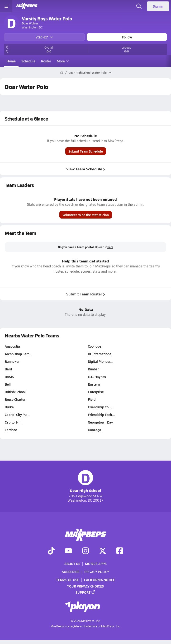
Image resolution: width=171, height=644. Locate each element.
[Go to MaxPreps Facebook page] (120, 551)
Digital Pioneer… (101, 361)
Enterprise (96, 392)
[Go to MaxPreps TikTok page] (51, 551)
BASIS (9, 377)
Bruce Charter (15, 399)
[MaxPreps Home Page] (62, 73)
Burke (9, 407)
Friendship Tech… (101, 415)
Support (85, 592)
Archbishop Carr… (18, 354)
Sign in (158, 6)
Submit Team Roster (86, 294)
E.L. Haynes (97, 377)
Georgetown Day (100, 422)
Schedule (28, 61)
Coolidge (95, 346)
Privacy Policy (97, 572)
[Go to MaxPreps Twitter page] (103, 551)
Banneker (12, 361)
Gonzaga (95, 430)
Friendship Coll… (101, 407)
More (62, 61)
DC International (100, 354)
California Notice (100, 580)
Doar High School (85, 482)
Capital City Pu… (17, 415)
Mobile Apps (96, 564)
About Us (72, 564)
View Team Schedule (86, 169)
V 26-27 (44, 37)
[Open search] (139, 6)
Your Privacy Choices (85, 586)
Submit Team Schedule (86, 151)
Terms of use (68, 580)
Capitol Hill (13, 422)
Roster (46, 61)
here (110, 247)
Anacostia (12, 346)
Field (92, 399)
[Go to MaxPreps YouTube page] (68, 551)
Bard (8, 369)
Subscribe (71, 572)
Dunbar (93, 369)
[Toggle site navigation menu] (6, 6)
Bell (8, 384)
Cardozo (11, 430)
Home (11, 61)
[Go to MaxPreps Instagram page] (85, 551)
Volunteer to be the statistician (86, 215)
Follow (127, 37)
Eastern (94, 384)
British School (15, 392)
